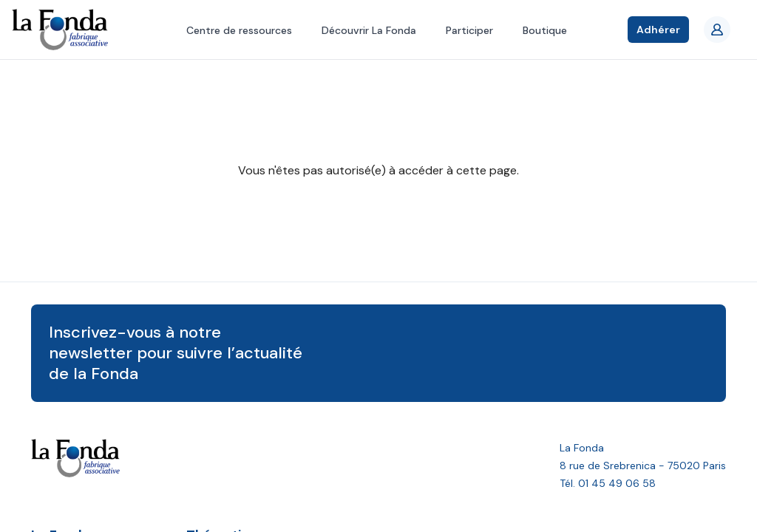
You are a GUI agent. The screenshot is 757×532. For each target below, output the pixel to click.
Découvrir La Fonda (369, 30)
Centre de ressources (239, 30)
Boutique (545, 30)
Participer (469, 30)
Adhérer (658, 30)
